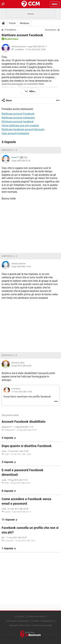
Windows (24, 23)
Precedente (10, 30)
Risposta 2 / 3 (9, 256)
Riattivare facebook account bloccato (23, 129)
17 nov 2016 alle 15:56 (35, 49)
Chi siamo (19, 616)
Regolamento (47, 621)
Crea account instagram (15, 133)
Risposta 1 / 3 (9, 150)
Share (9, 100)
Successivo (51, 30)
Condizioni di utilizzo (36, 616)
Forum (12, 23)
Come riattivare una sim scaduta (20, 126)
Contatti (35, 621)
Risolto (8, 39)
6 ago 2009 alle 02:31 (21, 161)
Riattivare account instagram (18, 118)
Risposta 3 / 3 (9, 355)
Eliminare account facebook (18, 122)
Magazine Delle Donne (20, 625)
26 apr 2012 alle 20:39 (21, 366)
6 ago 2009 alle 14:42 (21, 266)
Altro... (33, 91)
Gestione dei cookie (42, 625)
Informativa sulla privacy (17, 621)
